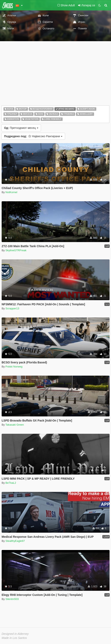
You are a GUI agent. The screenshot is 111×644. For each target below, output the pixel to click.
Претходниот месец (21, 128)
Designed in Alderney (15, 634)
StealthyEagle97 (15, 541)
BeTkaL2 (11, 483)
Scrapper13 (12, 308)
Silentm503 (12, 599)
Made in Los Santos (14, 638)
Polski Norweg (14, 367)
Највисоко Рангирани (33, 136)
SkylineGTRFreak (16, 250)
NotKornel (11, 192)
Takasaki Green (15, 425)
